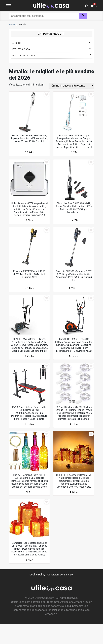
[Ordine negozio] (71, 86)
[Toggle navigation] (9, 5)
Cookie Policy (37, 575)
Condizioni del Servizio (60, 575)
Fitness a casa (21, 49)
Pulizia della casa (24, 55)
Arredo (17, 43)
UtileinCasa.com (44, 598)
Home (12, 24)
